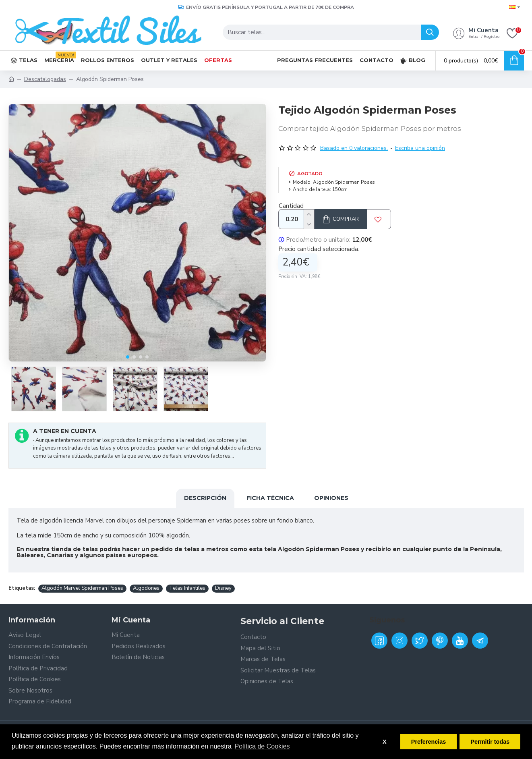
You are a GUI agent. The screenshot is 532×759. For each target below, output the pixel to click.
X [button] (385, 742)
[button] (128, 357)
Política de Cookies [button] (262, 746)
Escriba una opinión (420, 148)
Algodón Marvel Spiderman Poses (82, 588)
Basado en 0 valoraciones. (354, 148)
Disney (223, 588)
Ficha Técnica (270, 498)
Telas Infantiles (187, 588)
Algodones (146, 588)
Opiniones (331, 498)
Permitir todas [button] (490, 742)
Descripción (205, 498)
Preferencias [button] (428, 742)
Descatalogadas (45, 79)
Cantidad (291, 206)
